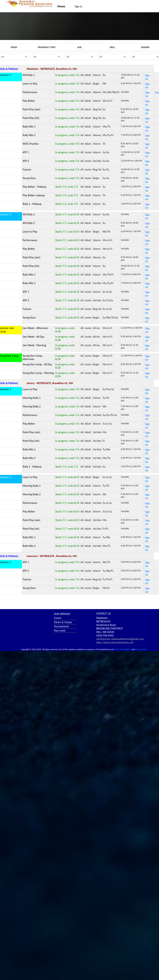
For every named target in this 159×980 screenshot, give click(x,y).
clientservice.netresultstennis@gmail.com (120, 639)
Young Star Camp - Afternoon (33, 357)
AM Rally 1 (29, 75)
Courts (58, 618)
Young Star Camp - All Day (37, 364)
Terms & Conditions (123, 649)
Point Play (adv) (31, 109)
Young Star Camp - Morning (38, 373)
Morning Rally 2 (32, 406)
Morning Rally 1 (32, 398)
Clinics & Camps (63, 622)
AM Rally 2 (29, 223)
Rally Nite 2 (29, 135)
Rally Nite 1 (29, 127)
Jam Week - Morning (34, 345)
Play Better (29, 101)
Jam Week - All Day (33, 337)
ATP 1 (26, 152)
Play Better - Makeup (35, 187)
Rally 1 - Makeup (32, 467)
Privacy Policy (141, 649)
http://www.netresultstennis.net (115, 642)
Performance (30, 92)
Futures (27, 170)
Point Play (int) (31, 118)
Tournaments (61, 626)
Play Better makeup (34, 195)
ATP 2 (26, 161)
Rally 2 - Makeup (32, 204)
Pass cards (60, 631)
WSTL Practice (31, 144)
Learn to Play (30, 84)
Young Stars (29, 178)
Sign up (147, 77)
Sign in (78, 6)
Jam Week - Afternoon (35, 328)
